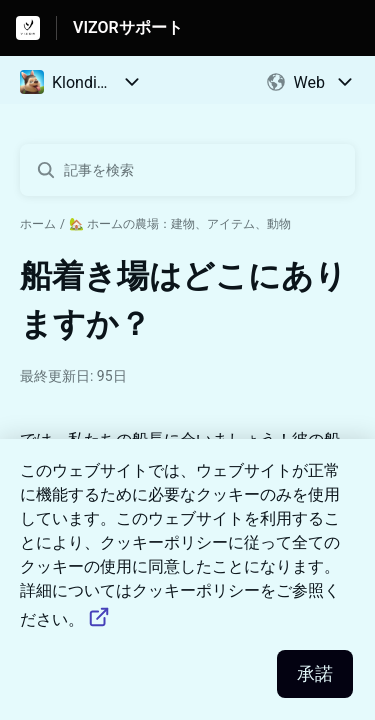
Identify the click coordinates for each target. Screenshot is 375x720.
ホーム (38, 224)
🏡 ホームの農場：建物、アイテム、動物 (180, 224)
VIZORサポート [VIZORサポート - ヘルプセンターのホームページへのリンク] (128, 27)
